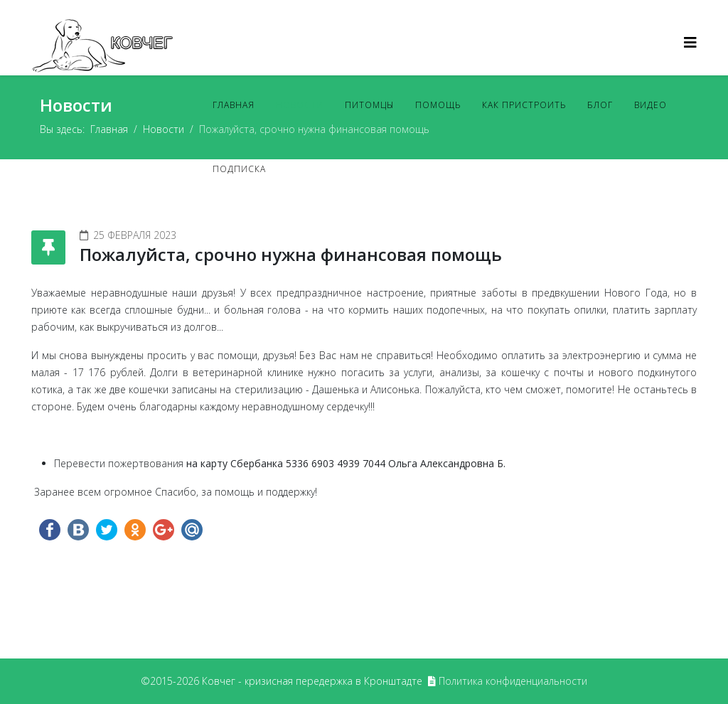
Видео (651, 105)
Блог (600, 105)
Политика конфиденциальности (513, 681)
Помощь (438, 105)
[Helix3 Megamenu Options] (690, 42)
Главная (234, 105)
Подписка (239, 169)
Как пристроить (524, 105)
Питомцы (369, 105)
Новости (300, 105)
